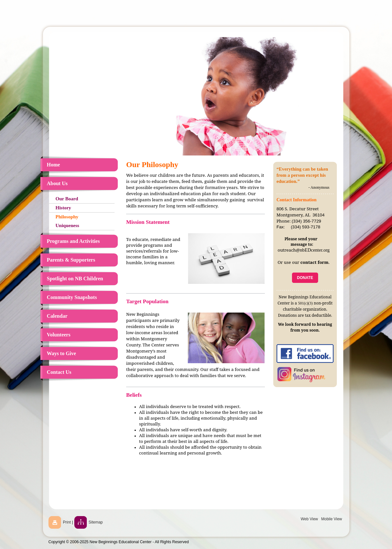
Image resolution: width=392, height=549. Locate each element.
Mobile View (332, 519)
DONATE (305, 278)
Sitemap (96, 522)
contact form (314, 262)
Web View (309, 519)
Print (67, 522)
